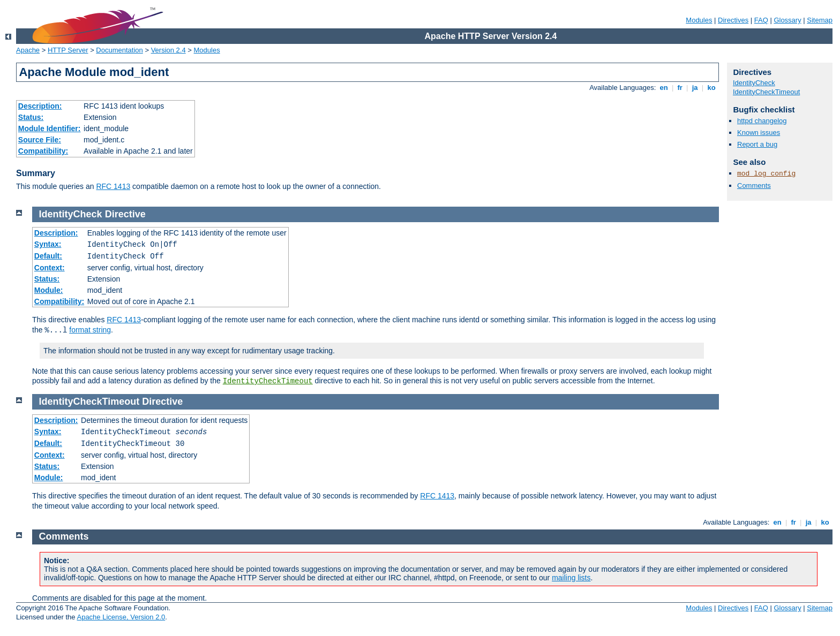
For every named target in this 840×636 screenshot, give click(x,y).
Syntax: (48, 244)
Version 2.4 (168, 50)
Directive (125, 214)
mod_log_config (766, 174)
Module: (49, 290)
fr (680, 88)
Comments (754, 185)
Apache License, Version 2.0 (121, 617)
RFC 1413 (113, 186)
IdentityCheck (754, 83)
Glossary (787, 20)
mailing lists (571, 578)
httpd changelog (762, 121)
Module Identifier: (50, 128)
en (664, 88)
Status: (31, 117)
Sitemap (820, 20)
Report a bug (757, 144)
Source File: (40, 140)
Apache (28, 50)
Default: (48, 256)
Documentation (119, 50)
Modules (699, 20)
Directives (733, 20)
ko (711, 88)
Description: (40, 106)
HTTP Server (68, 50)
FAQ (761, 20)
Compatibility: (43, 151)
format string (90, 330)
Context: (50, 268)
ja (695, 88)
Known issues (759, 132)
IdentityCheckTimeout (766, 92)
